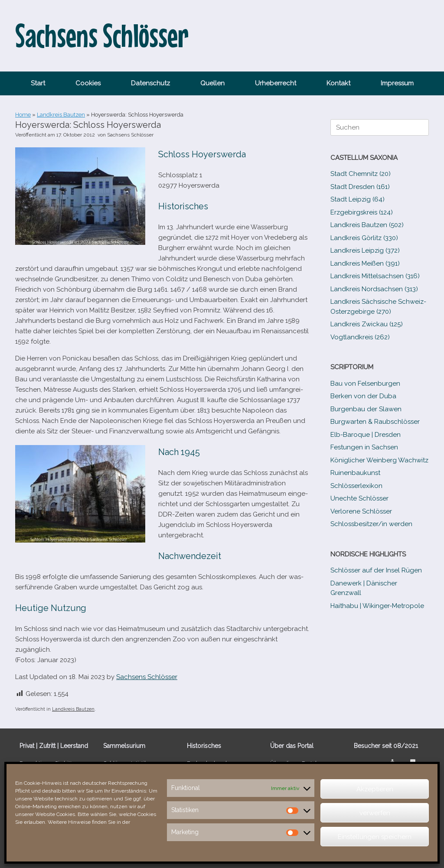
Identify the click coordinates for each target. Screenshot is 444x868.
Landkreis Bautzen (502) (367, 225)
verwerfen (375, 813)
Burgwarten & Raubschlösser (375, 422)
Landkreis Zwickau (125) (367, 324)
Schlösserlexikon (356, 486)
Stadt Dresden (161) (360, 187)
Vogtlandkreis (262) (360, 337)
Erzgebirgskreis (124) (362, 212)
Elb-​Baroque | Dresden (366, 435)
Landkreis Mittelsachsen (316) (375, 276)
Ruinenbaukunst (355, 473)
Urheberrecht (276, 83)
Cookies (88, 83)
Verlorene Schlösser (361, 511)
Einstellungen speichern (375, 837)
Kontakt (338, 83)
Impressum (397, 83)
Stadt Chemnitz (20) (361, 174)
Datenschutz (150, 83)
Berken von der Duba (363, 396)
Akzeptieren (375, 789)
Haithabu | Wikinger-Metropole (377, 606)
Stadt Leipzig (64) (357, 199)
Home (23, 115)
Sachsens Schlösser (130, 135)
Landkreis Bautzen (61, 115)
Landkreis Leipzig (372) (365, 250)
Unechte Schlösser (359, 498)
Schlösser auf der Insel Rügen (376, 570)
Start (38, 83)
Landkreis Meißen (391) (365, 263)
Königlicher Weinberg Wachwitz (379, 460)
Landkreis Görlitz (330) (364, 238)
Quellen (212, 83)
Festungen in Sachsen (364, 447)
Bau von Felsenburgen (365, 384)
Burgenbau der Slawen (366, 409)
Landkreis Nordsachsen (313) (374, 289)
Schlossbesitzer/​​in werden (371, 524)
